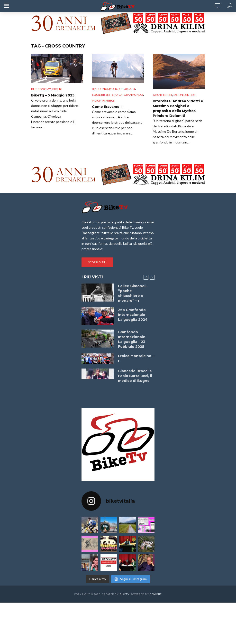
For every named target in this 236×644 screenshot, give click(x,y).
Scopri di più (97, 262)
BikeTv (124, 594)
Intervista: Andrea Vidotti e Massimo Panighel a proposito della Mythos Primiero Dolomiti (178, 108)
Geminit (155, 594)
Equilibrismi (101, 95)
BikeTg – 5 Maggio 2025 (53, 95)
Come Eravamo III (108, 107)
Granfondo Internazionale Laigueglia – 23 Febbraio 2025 (132, 339)
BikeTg (57, 89)
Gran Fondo (133, 95)
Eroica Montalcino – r (136, 358)
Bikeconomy (41, 89)
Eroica (117, 95)
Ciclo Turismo (124, 89)
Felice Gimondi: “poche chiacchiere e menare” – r (132, 293)
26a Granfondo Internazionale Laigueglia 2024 (133, 315)
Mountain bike (103, 100)
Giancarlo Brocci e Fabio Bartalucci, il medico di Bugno (135, 376)
